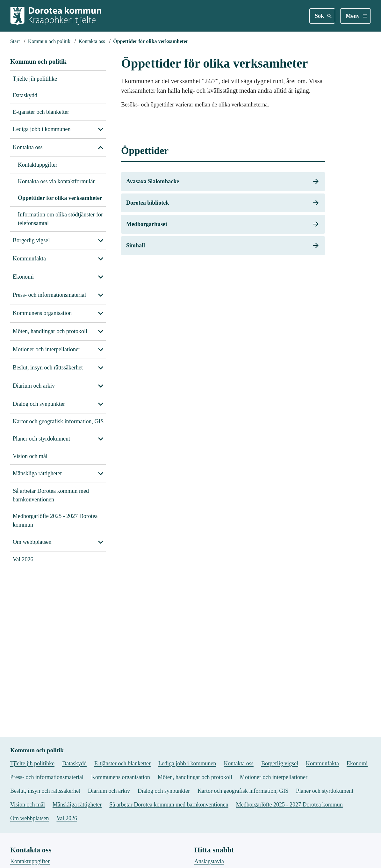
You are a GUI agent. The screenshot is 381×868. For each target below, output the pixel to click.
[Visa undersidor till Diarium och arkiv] (101, 386)
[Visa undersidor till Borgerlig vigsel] (101, 241)
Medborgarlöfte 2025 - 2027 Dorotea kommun (55, 520)
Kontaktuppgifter (38, 165)
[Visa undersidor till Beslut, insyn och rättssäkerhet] (101, 368)
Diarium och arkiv (34, 386)
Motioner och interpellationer (47, 349)
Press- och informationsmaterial (49, 295)
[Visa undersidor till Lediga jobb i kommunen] (101, 129)
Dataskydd (25, 95)
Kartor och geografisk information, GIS (58, 421)
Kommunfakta (29, 259)
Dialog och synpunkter (39, 404)
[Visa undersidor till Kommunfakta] (101, 259)
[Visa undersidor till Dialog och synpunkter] (101, 404)
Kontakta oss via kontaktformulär (56, 181)
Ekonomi (23, 277)
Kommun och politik (38, 62)
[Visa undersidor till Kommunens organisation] (101, 313)
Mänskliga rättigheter (37, 473)
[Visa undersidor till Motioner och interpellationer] (101, 350)
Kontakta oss (28, 147)
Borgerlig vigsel (31, 240)
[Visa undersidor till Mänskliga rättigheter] (101, 474)
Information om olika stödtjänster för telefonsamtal (60, 219)
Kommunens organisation (42, 313)
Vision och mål (30, 456)
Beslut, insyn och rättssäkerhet (48, 368)
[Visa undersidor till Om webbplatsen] (101, 542)
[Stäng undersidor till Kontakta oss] (101, 148)
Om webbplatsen (32, 542)
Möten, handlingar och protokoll (50, 331)
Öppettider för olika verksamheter (60, 198)
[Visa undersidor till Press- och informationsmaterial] (101, 295)
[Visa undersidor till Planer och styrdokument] (101, 439)
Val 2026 (23, 559)
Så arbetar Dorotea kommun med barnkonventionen (51, 495)
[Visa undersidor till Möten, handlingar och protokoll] (101, 332)
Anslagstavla (209, 858)
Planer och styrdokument (41, 439)
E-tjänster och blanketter (41, 112)
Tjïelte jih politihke (35, 79)
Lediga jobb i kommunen (42, 129)
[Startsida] (15, 41)
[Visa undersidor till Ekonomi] (101, 277)
